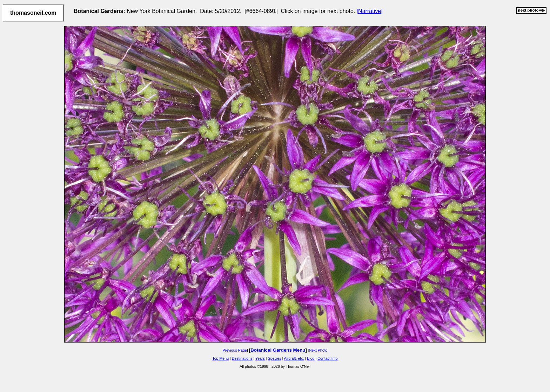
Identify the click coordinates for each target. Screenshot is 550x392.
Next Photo (318, 350)
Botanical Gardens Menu (278, 350)
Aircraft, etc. (294, 358)
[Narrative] (370, 11)
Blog (311, 358)
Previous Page (234, 350)
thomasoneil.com (33, 13)
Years (260, 358)
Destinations (242, 358)
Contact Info (327, 358)
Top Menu (220, 358)
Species (275, 358)
